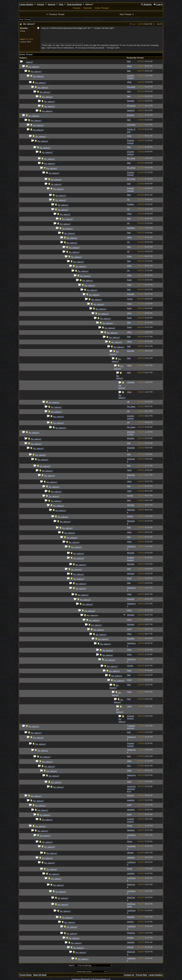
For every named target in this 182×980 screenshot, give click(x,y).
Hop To (71, 966)
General (52, 4)
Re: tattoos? (29, 24)
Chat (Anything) (74, 4)
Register (146, 4)
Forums (41, 4)
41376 (160, 24)
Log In (158, 4)
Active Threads (102, 8)
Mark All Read (40, 975)
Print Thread (25, 20)
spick (133, 24)
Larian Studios (26, 4)
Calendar (87, 8)
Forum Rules (26, 975)
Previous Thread (55, 14)
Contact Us (129, 975)
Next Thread (127, 14)
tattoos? (29, 62)
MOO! (29, 42)
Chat (61, 4)
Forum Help (141, 975)
